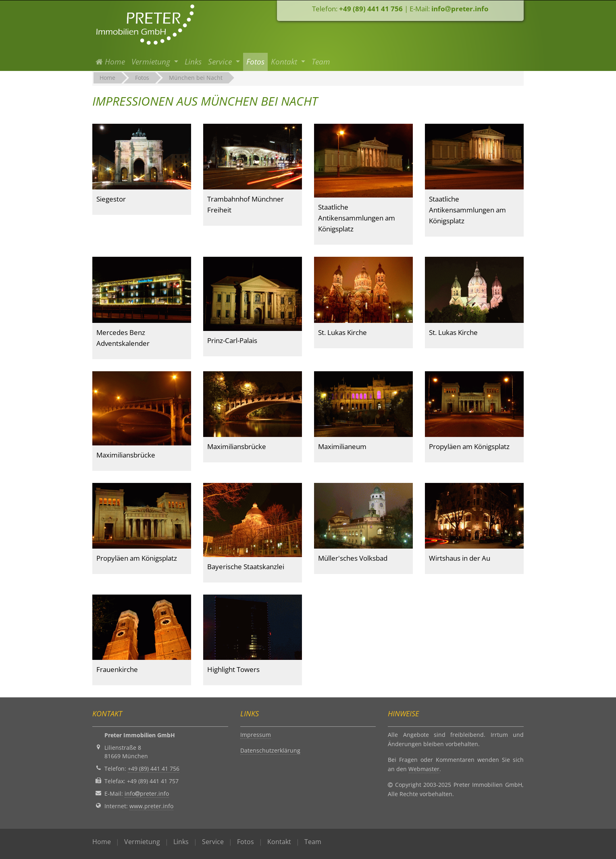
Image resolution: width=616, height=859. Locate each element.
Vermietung (142, 842)
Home (112, 61)
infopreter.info (460, 9)
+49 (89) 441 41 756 (371, 9)
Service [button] (221, 62)
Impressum (256, 735)
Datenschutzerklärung (270, 750)
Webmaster (424, 769)
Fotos (255, 62)
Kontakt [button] (285, 62)
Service (213, 842)
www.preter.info (151, 806)
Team (321, 62)
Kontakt (279, 842)
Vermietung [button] (152, 62)
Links (193, 62)
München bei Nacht (196, 78)
